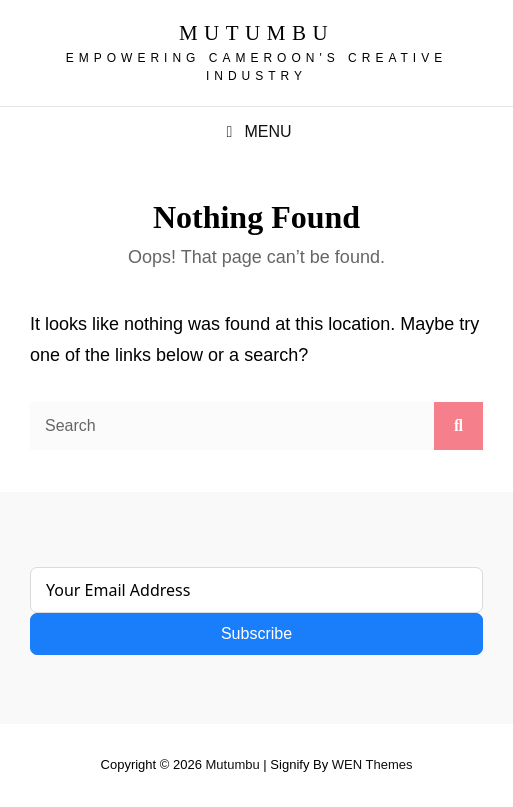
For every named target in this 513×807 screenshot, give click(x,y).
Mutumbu (256, 33)
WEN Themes (372, 764)
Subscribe (256, 633)
